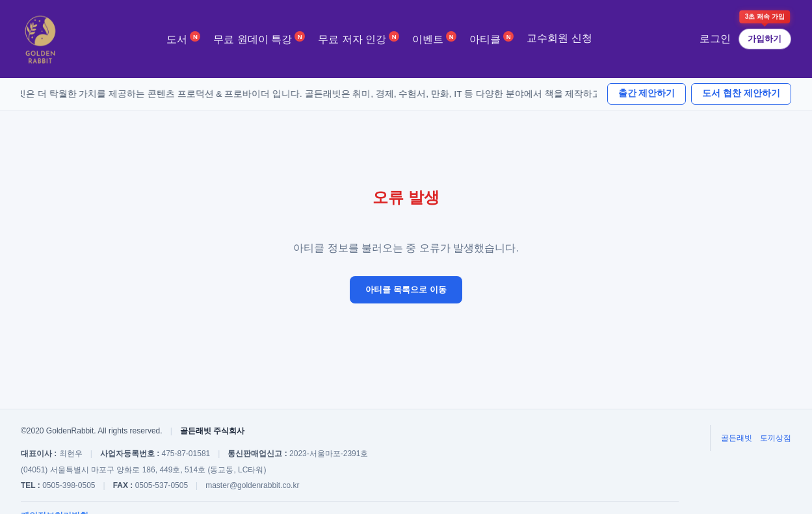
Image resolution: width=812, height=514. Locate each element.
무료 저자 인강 (359, 38)
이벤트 (434, 38)
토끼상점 (776, 438)
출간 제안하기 (647, 93)
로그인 (715, 39)
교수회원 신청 (559, 38)
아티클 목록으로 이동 (406, 289)
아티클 (491, 38)
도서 (183, 38)
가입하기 (765, 39)
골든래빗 (737, 438)
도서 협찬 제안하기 (741, 93)
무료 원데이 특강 (259, 38)
